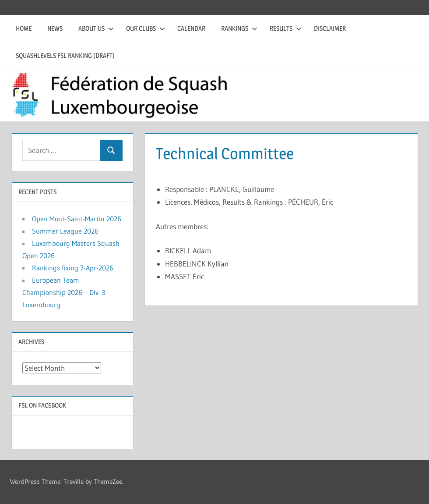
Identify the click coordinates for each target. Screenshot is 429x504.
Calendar (191, 28)
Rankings (239, 28)
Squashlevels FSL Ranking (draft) (65, 55)
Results (286, 28)
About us (96, 28)
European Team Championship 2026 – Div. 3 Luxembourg (64, 292)
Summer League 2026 (65, 231)
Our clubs (146, 28)
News (55, 28)
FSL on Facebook (42, 405)
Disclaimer (330, 28)
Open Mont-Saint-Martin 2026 (77, 219)
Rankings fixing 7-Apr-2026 (73, 268)
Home (24, 28)
